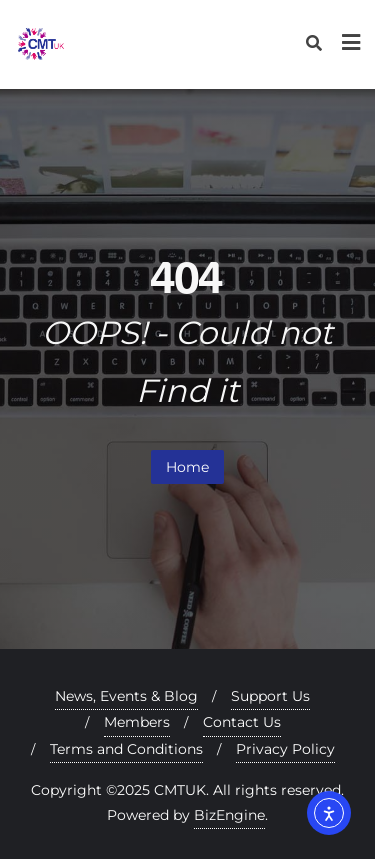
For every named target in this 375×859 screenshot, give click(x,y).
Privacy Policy (285, 749)
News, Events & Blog (126, 696)
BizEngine (229, 815)
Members (137, 722)
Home (187, 467)
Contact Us (242, 722)
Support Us (270, 696)
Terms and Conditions (126, 749)
